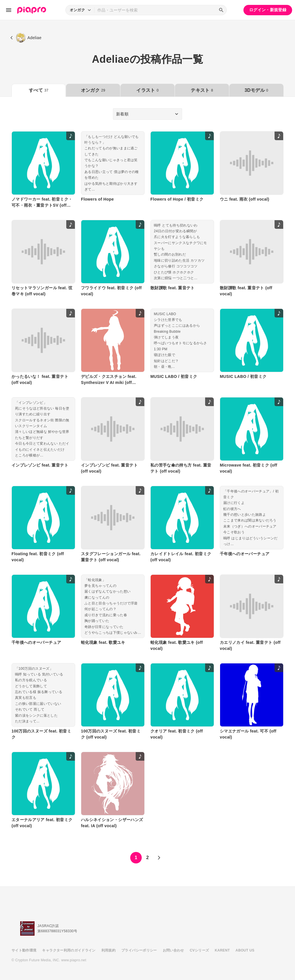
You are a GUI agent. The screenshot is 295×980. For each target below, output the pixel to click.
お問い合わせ (173, 950)
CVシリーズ (199, 950)
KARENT (222, 950)
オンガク (93, 90)
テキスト (202, 90)
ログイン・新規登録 (268, 10)
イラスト (147, 90)
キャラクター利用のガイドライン (69, 950)
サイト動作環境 (24, 950)
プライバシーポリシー (139, 950)
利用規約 (108, 950)
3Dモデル (256, 90)
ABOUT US (245, 950)
